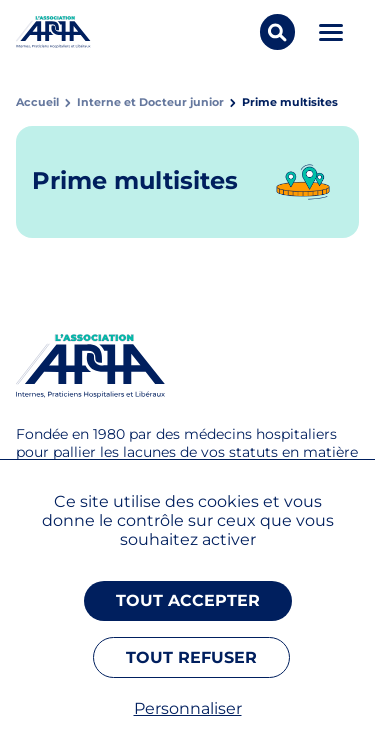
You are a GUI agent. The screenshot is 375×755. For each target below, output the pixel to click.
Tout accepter (188, 600)
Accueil (37, 102)
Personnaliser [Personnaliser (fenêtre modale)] (188, 708)
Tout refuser (191, 657)
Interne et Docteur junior (150, 102)
